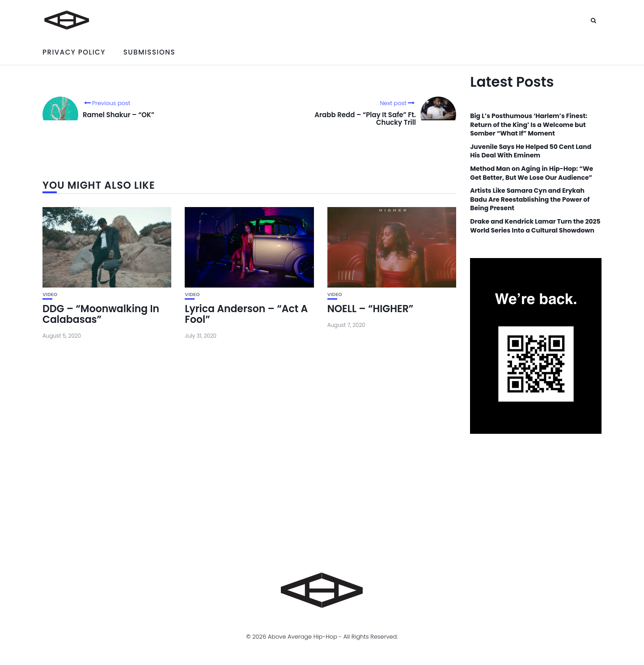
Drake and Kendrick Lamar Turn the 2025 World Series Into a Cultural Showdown (535, 226)
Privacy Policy (74, 52)
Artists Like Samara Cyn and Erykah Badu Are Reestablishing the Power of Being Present (530, 199)
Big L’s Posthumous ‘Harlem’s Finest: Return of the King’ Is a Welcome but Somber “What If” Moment (529, 125)
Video (50, 294)
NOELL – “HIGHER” (371, 309)
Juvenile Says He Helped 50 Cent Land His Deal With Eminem (531, 151)
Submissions (149, 52)
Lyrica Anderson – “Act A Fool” (246, 314)
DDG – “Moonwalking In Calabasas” (101, 314)
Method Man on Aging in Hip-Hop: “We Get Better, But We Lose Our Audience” (532, 173)
